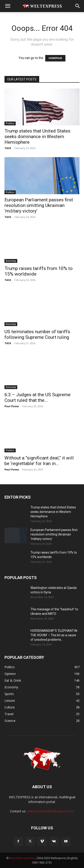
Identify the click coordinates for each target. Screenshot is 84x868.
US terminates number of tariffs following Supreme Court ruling (37, 334)
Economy (11, 261)
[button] (8, 6)
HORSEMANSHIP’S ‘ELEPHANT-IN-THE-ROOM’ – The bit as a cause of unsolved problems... (54, 635)
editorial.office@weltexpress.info (51, 811)
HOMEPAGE (55, 58)
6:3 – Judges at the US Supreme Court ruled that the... (38, 397)
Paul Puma (12, 406)
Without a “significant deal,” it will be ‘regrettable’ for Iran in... (39, 461)
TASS (8, 148)
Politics (10, 123)
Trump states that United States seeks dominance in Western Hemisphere (37, 137)
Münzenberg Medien (22, 858)
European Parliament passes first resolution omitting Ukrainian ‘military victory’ (39, 205)
